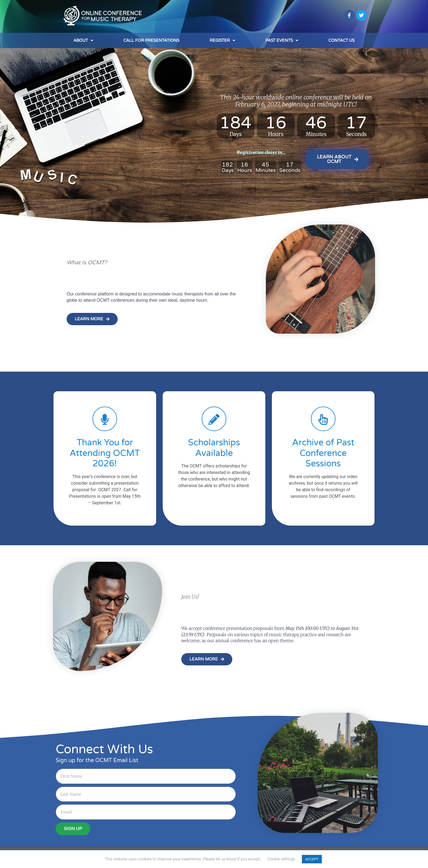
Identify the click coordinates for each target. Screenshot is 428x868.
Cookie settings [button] (281, 859)
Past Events (282, 41)
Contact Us (341, 40)
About (83, 41)
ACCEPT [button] (312, 859)
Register (222, 41)
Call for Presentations (151, 40)
